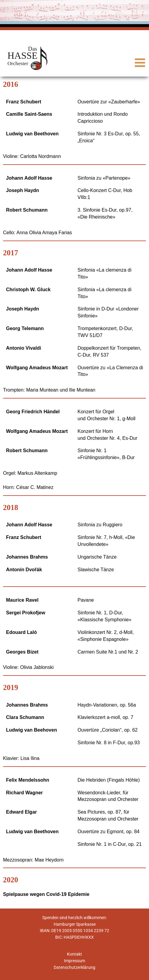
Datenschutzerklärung (74, 967)
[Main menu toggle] (140, 63)
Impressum (74, 961)
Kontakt (74, 954)
